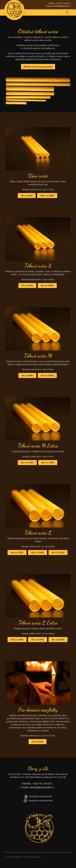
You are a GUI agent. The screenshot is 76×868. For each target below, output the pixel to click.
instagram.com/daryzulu (41, 800)
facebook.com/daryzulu (41, 796)
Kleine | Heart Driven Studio (28, 857)
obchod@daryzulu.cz (61, 6)
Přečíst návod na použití (38, 67)
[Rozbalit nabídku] (67, 12)
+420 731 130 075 (63, 3)
